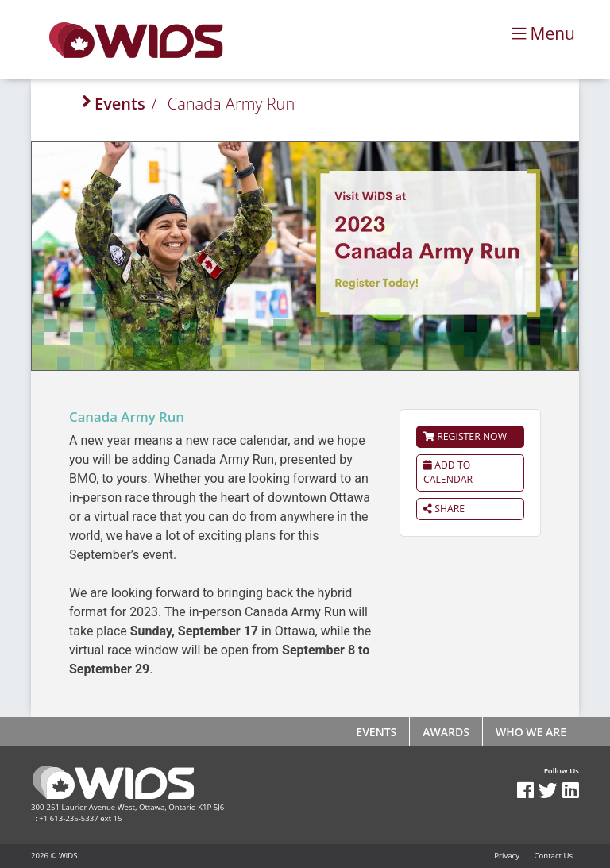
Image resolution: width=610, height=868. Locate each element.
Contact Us (553, 856)
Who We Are (531, 732)
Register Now (465, 436)
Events (120, 104)
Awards (446, 732)
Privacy (507, 856)
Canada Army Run (231, 104)
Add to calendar (448, 472)
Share (444, 509)
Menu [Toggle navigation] (543, 33)
